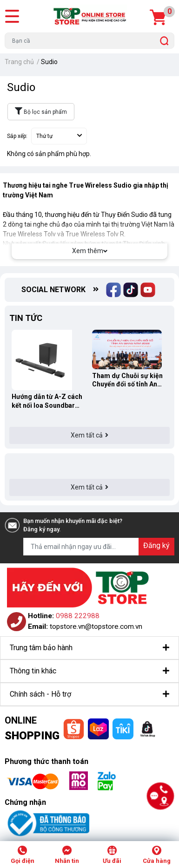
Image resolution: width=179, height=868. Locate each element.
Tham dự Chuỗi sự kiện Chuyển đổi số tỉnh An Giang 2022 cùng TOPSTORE (127, 380)
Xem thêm (90, 251)
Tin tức (26, 318)
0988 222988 (78, 616)
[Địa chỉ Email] (99, 547)
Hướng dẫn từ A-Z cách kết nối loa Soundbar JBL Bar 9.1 (47, 401)
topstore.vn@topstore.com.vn (96, 627)
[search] (164, 41)
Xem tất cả (89, 435)
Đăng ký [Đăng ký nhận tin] (156, 545)
